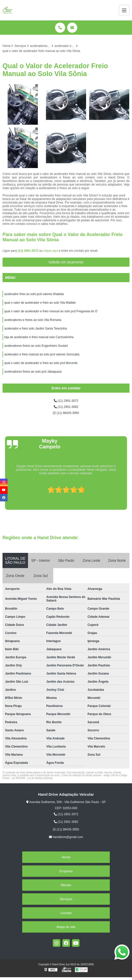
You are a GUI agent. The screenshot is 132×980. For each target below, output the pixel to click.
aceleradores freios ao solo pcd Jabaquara (33, 372)
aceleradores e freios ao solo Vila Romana (33, 320)
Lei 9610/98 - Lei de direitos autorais (32, 778)
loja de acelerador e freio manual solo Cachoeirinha (39, 337)
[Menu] (124, 10)
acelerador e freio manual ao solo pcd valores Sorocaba (42, 354)
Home (66, 857)
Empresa (66, 871)
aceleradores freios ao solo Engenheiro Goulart (36, 346)
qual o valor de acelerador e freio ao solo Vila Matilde (40, 303)
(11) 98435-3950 (66, 413)
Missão (66, 885)
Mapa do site (66, 927)
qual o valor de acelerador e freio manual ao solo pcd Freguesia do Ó (51, 311)
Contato (66, 913)
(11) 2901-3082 (66, 407)
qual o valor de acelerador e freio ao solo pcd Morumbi (41, 363)
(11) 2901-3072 (28, 251)
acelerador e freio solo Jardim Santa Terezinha (36, 329)
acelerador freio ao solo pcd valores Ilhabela (34, 294)
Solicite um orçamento (66, 262)
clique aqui (51, 251)
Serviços (66, 899)
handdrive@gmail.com (66, 837)
